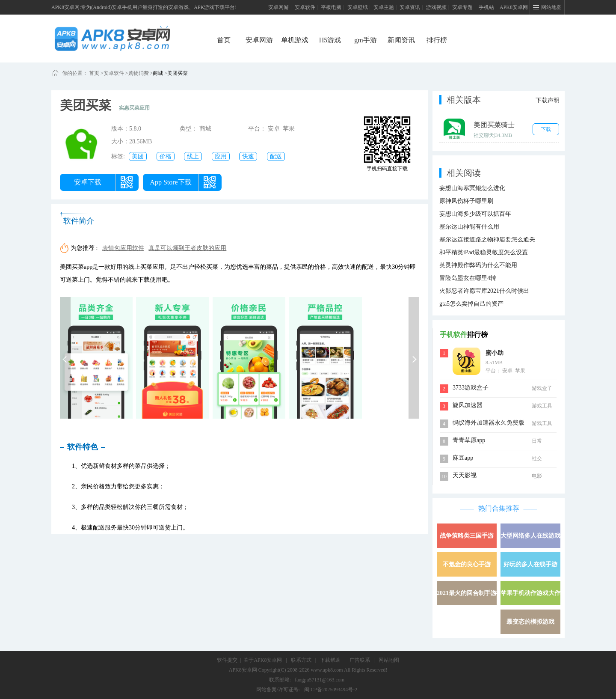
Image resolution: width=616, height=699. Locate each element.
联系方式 (301, 660)
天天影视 (465, 475)
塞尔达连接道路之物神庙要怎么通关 (487, 239)
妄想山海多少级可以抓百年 (475, 214)
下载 (546, 129)
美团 (138, 156)
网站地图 (389, 660)
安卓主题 (384, 7)
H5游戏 (330, 40)
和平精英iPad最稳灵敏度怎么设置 (484, 252)
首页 (224, 40)
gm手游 (365, 40)
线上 (193, 156)
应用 (221, 156)
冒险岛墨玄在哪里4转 (468, 278)
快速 (248, 156)
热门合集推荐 (499, 508)
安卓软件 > (116, 73)
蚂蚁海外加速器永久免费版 (489, 423)
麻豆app (463, 458)
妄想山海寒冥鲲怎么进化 (472, 188)
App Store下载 (170, 182)
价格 (166, 156)
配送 (276, 156)
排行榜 (437, 40)
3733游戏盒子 (471, 388)
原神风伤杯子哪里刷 (466, 201)
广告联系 (360, 660)
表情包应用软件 (123, 248)
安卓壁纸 (358, 7)
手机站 (486, 7)
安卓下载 (88, 182)
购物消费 (139, 73)
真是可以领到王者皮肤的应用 (187, 248)
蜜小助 (495, 353)
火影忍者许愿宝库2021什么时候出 (484, 291)
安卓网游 (278, 7)
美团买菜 (178, 73)
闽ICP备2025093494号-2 (331, 690)
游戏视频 (436, 7)
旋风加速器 (468, 405)
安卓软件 (305, 7)
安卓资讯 (410, 7)
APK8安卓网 (514, 7)
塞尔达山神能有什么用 (469, 227)
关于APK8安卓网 (263, 660)
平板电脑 (331, 7)
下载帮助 (330, 660)
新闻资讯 (401, 40)
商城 (158, 73)
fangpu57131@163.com (320, 680)
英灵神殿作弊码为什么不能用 (478, 265)
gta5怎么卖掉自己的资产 (471, 304)
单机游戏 (295, 40)
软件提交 (227, 660)
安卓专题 (462, 7)
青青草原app (469, 440)
